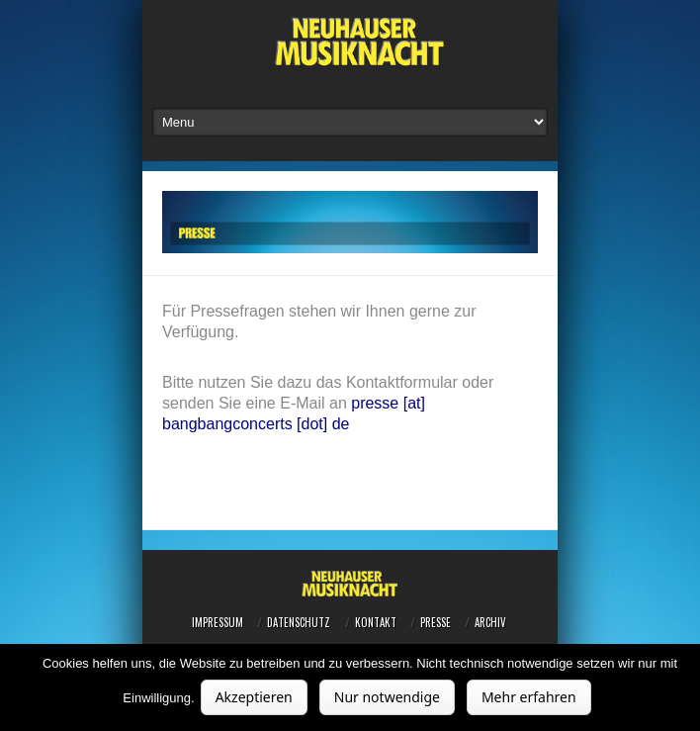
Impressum (218, 622)
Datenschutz (299, 622)
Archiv (490, 622)
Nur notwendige (387, 697)
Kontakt (376, 622)
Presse (436, 622)
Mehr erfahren (529, 697)
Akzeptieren (254, 697)
